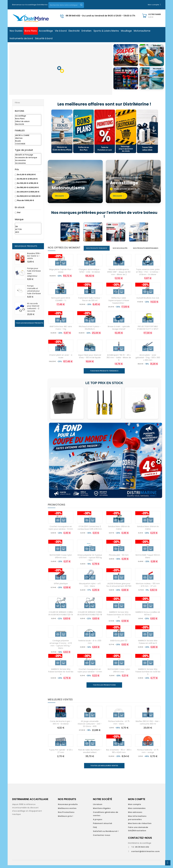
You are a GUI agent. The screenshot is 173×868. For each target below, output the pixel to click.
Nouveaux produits (68, 807)
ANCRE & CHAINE (28, 135)
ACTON (28, 229)
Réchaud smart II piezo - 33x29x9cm (90, 331)
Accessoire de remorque (28, 158)
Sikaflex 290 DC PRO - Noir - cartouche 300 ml (148, 725)
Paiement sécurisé (103, 826)
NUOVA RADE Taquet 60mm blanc (148, 559)
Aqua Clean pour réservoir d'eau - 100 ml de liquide (90, 359)
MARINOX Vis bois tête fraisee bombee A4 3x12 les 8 (119, 617)
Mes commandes (137, 811)
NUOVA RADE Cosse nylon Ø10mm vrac (61, 559)
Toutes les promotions (104, 688)
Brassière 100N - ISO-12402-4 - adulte (34, 256)
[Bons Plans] (83, 131)
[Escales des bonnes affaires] (62, 131)
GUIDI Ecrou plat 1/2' (119, 643)
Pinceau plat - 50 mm (119, 558)
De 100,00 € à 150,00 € (28, 183)
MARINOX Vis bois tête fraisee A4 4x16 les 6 (148, 645)
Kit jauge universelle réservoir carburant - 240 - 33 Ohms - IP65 (90, 727)
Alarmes (28, 138)
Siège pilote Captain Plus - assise (61, 273)
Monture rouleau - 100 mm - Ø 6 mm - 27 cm (148, 588)
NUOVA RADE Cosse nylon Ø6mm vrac (119, 673)
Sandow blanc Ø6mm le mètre (119, 531)
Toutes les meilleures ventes (104, 768)
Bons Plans (28, 119)
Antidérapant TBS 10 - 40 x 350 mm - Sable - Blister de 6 (119, 360)
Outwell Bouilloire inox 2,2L (148, 301)
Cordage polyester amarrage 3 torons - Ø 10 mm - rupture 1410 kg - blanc (61, 647)
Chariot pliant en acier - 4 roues (61, 359)
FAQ (95, 830)
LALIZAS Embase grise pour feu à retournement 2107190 (119, 588)
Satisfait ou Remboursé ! (106, 834)
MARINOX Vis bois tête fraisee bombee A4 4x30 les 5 (148, 674)
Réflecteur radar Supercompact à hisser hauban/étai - (119, 303)
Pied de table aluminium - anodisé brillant (90, 754)
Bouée (28, 141)
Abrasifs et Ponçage (28, 155)
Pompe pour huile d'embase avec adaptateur (34, 272)
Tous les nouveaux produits (29, 323)
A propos (98, 822)
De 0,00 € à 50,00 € (26, 175)
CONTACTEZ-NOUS (140, 841)
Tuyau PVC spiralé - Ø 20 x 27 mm (61, 754)
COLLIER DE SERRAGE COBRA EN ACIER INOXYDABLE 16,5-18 (90, 616)
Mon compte (135, 807)
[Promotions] (105, 131)
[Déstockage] (127, 131)
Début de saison (28, 121)
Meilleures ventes (67, 811)
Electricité (28, 124)
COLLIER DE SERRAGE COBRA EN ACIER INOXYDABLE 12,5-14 (61, 616)
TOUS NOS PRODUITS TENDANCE (104, 374)
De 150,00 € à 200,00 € (28, 187)
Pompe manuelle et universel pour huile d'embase (34, 290)
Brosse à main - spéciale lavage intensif (119, 331)
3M (28, 227)
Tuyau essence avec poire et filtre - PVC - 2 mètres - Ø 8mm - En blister (148, 275)
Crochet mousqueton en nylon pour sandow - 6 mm (61, 531)
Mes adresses (135, 815)
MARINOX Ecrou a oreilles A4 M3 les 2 (148, 616)
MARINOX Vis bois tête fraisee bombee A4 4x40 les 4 (61, 674)
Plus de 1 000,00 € (26, 200)
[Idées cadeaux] (147, 131)
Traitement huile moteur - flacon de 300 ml (90, 302)
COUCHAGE (28, 144)
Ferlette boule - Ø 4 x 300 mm (90, 645)
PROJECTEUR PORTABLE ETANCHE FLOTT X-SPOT (148, 331)
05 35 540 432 (73, 16)
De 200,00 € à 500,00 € (28, 192)
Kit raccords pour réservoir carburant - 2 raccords (33, 307)
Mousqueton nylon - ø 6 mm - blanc (90, 588)
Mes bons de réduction (140, 826)
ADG (28, 232)
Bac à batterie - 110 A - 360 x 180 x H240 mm (119, 754)
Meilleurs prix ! (65, 819)
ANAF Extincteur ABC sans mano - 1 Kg (61, 331)
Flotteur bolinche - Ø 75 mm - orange (148, 754)
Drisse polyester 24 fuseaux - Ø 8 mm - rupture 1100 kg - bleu (90, 560)
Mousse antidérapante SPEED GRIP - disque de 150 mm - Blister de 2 (119, 275)
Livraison (98, 807)
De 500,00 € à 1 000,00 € (29, 196)
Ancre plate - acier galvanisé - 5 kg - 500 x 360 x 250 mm (148, 360)
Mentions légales (102, 811)
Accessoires (28, 160)
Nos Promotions (66, 815)
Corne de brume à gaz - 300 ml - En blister (61, 725)
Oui (19, 212)
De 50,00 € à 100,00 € (27, 179)
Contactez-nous (102, 838)
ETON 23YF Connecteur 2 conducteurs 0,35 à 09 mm (90, 531)
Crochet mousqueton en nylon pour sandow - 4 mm (90, 673)
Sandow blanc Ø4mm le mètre (148, 531)
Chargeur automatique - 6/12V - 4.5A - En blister (90, 273)
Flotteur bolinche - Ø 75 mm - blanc (119, 725)
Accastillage (28, 116)
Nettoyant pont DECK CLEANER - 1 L (61, 302)
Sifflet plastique (61, 586)
